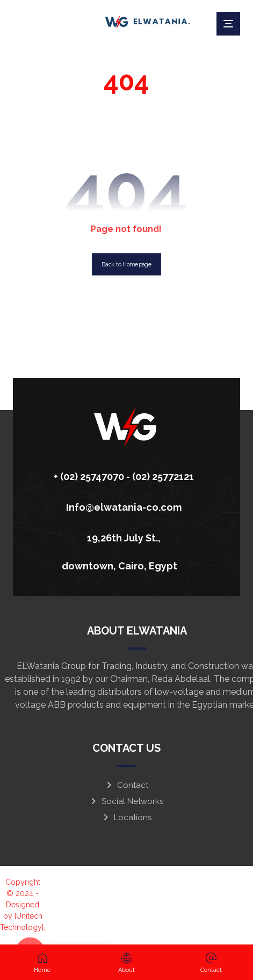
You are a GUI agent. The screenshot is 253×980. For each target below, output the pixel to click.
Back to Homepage (126, 264)
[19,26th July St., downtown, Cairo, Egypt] (123, 537)
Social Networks (126, 801)
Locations (126, 817)
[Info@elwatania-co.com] (123, 506)
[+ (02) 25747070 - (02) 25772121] (123, 475)
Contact (126, 785)
